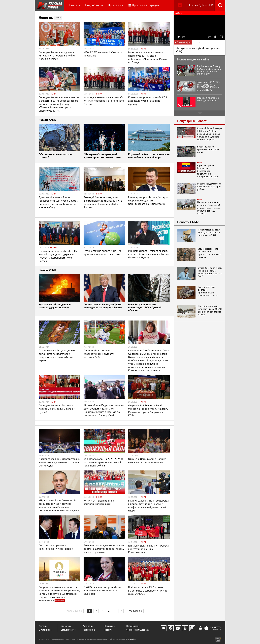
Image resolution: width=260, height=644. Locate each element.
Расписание (88, 626)
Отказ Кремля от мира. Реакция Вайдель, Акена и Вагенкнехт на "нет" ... (210, 272)
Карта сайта (131, 639)
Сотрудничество (68, 630)
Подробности (94, 5)
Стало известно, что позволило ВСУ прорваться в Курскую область (210, 253)
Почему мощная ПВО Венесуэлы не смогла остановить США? (209, 232)
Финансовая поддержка (137, 630)
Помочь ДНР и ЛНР (200, 5)
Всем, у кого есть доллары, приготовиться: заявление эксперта (208, 291)
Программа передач (144, 5)
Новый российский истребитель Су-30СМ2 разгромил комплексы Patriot (210, 310)
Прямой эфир (89, 630)
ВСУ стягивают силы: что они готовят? (56, 156)
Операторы (66, 626)
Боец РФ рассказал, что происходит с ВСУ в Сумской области (145, 308)
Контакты (43, 626)
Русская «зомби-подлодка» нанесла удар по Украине (55, 306)
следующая (135, 611)
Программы (116, 5)
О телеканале (45, 630)
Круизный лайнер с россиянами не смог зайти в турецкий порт (149, 156)
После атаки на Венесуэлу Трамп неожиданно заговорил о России (103, 306)
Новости (75, 5)
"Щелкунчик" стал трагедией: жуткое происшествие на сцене (102, 156)
